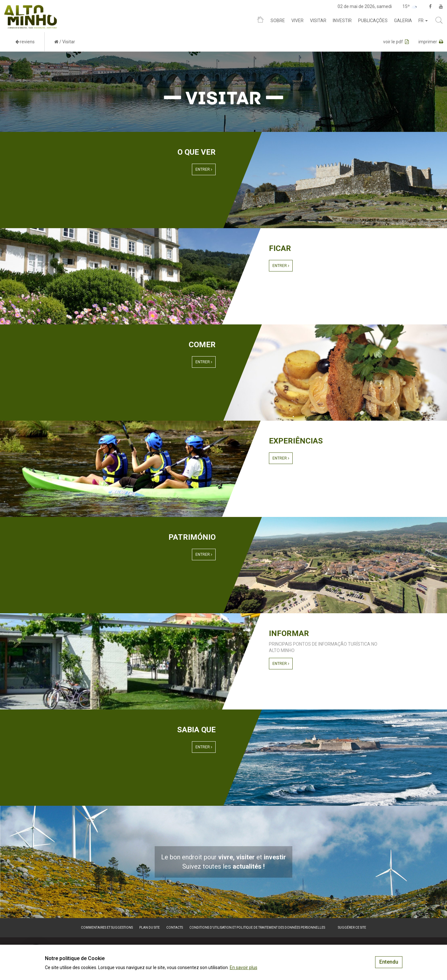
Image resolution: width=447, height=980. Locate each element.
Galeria (403, 21)
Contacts (175, 928)
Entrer (204, 169)
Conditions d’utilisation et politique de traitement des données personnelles (257, 928)
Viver (297, 21)
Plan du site (150, 928)
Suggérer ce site (352, 928)
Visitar (318, 21)
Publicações (373, 21)
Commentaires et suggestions (107, 928)
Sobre (278, 21)
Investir (342, 21)
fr (423, 21)
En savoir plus (244, 967)
